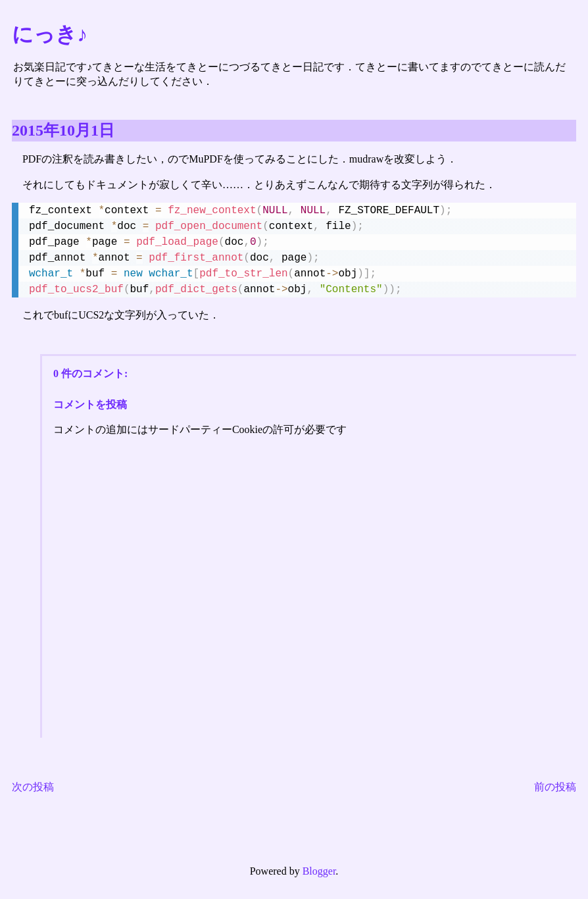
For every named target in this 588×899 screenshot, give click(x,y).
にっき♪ (50, 34)
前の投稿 (555, 787)
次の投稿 (33, 787)
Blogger (319, 871)
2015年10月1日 (63, 130)
